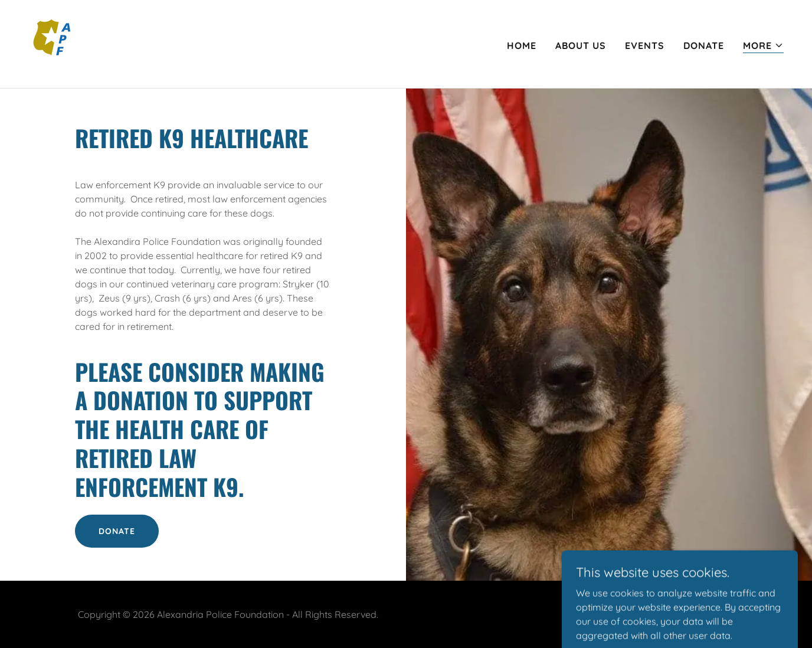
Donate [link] (704, 45)
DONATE (117, 531)
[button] (763, 46)
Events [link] (645, 45)
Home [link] (522, 45)
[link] (58, 43)
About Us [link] (581, 45)
